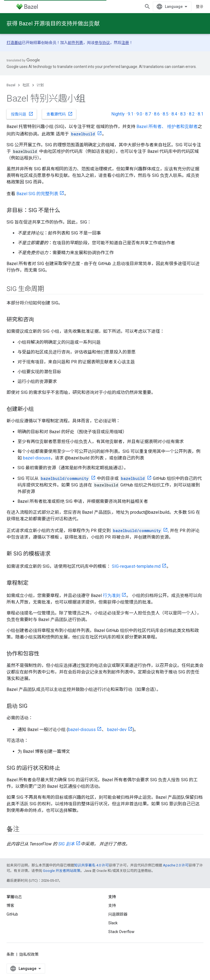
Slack (113, 923)
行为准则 (112, 596)
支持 (112, 905)
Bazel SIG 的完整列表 (37, 194)
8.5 (166, 114)
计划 (40, 85)
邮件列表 (75, 43)
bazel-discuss (37, 458)
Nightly (118, 114)
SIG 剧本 (66, 844)
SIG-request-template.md (136, 566)
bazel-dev (117, 730)
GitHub (12, 914)
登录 (200, 7)
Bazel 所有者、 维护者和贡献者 (167, 127)
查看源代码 (60, 114)
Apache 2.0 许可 (176, 865)
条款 (10, 954)
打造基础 (14, 43)
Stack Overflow (121, 932)
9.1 (131, 114)
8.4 (174, 114)
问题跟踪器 (118, 914)
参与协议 (102, 43)
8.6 (157, 114)
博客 (10, 905)
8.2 (192, 114)
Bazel (11, 85)
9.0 (139, 114)
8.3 (183, 114)
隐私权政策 (29, 954)
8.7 (148, 114)
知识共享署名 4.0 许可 (91, 865)
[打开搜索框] (147, 7)
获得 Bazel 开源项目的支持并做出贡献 (53, 23)
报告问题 (22, 114)
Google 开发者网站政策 (62, 871)
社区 (26, 85)
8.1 (201, 114)
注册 (125, 43)
